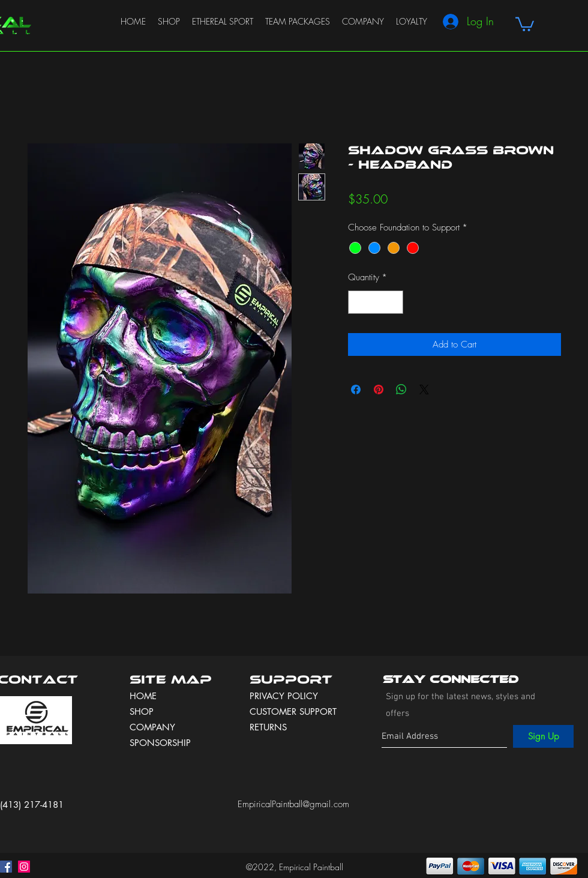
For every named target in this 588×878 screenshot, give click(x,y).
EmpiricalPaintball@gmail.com (293, 804)
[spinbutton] (376, 302)
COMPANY (152, 727)
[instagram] (24, 867)
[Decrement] (358, 302)
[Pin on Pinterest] (379, 389)
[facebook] (6, 867)
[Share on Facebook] (356, 389)
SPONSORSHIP (160, 743)
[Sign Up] (543, 736)
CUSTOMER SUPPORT (293, 711)
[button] (525, 23)
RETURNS (268, 727)
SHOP (142, 711)
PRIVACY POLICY (285, 696)
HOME (143, 696)
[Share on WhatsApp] (401, 389)
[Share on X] (424, 389)
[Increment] (394, 302)
